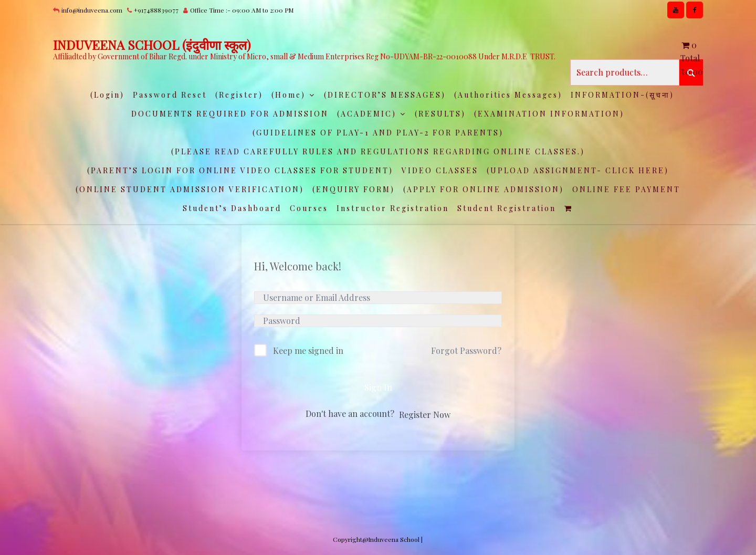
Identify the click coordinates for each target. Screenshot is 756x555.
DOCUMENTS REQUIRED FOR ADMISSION (230, 114)
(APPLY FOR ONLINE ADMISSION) (484, 189)
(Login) (107, 95)
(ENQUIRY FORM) (354, 189)
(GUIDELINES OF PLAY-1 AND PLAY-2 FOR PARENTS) (378, 133)
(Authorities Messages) (508, 95)
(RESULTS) (440, 114)
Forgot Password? (466, 350)
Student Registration (507, 208)
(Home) (288, 95)
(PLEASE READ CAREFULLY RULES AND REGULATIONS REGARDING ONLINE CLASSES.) (378, 151)
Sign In (378, 387)
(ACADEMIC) (367, 114)
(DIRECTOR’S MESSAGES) (385, 95)
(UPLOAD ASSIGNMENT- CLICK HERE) (578, 170)
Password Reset (170, 95)
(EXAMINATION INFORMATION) (549, 114)
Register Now (425, 415)
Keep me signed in (308, 350)
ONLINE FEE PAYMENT (626, 189)
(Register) (239, 95)
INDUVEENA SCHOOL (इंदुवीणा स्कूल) (152, 45)
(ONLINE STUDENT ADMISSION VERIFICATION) (190, 189)
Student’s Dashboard (232, 208)
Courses (309, 208)
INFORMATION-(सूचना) (622, 95)
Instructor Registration (393, 208)
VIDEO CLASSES (440, 170)
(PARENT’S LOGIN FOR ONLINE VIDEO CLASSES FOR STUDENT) (240, 170)
